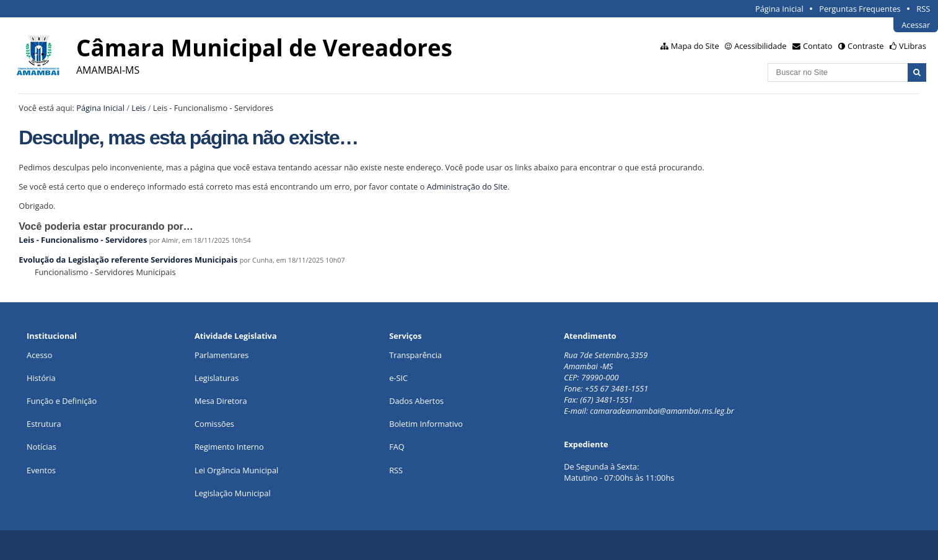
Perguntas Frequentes (860, 9)
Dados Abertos (416, 401)
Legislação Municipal (233, 493)
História (41, 378)
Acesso (39, 355)
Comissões (214, 424)
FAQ (397, 447)
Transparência (415, 355)
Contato (818, 46)
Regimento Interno (229, 447)
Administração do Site (467, 186)
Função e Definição (62, 401)
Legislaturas (217, 378)
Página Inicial (779, 9)
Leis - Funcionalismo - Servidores (83, 240)
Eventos (41, 470)
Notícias (42, 447)
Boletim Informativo (426, 424)
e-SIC (398, 378)
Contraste (866, 46)
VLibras (913, 46)
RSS (923, 9)
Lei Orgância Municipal (236, 470)
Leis (138, 108)
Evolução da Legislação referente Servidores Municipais (128, 260)
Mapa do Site (695, 46)
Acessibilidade (760, 46)
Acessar (916, 25)
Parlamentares (221, 355)
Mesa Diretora (221, 401)
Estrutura (44, 424)
